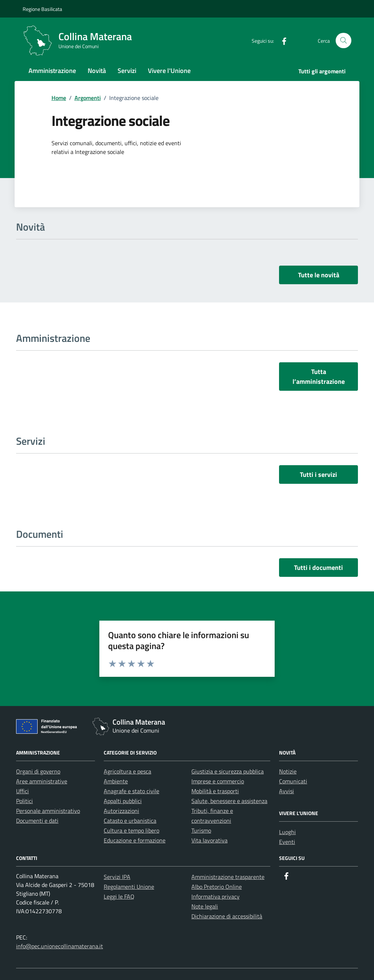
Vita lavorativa (209, 840)
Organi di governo (38, 771)
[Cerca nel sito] (344, 41)
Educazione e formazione (135, 840)
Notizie (288, 771)
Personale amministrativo (48, 811)
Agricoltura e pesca (127, 771)
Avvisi (287, 791)
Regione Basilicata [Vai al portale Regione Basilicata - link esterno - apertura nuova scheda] (42, 9)
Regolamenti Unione (129, 887)
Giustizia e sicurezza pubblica (228, 771)
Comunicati (293, 781)
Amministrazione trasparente (228, 877)
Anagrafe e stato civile (131, 791)
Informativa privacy (215, 896)
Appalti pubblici (123, 801)
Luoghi (287, 832)
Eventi (287, 842)
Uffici (22, 791)
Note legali (205, 906)
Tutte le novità (319, 275)
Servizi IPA (117, 877)
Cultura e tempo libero (131, 830)
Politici (24, 801)
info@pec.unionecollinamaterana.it (60, 946)
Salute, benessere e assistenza (229, 801)
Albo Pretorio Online (217, 887)
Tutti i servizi (318, 474)
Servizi (127, 71)
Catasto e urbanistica (130, 821)
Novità (97, 71)
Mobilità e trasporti (215, 791)
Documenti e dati (37, 821)
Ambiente (116, 781)
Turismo (201, 830)
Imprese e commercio (218, 781)
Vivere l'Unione (169, 71)
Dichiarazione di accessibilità (227, 916)
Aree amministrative (42, 781)
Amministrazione (52, 71)
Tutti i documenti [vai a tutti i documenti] (318, 568)
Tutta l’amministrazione (319, 377)
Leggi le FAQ (119, 896)
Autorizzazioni (121, 811)
